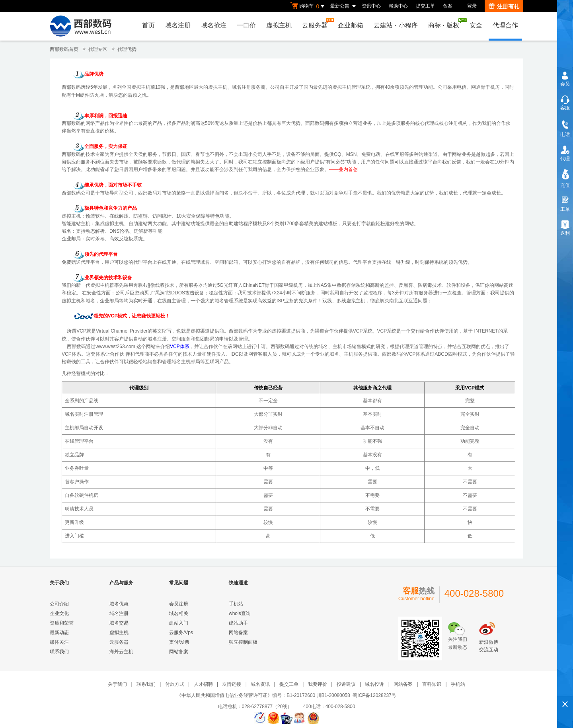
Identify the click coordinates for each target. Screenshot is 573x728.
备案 (448, 6)
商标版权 (446, 23)
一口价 (246, 25)
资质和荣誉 (62, 623)
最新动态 (59, 633)
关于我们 (117, 684)
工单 (565, 209)
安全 (476, 25)
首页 (148, 25)
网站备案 (179, 652)
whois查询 (240, 613)
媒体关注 (59, 642)
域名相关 (179, 613)
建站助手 (238, 623)
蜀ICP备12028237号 (374, 695)
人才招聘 (203, 684)
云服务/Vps (181, 633)
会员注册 (179, 604)
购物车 (308, 6)
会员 (565, 84)
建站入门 (179, 623)
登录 (472, 6)
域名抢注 (214, 25)
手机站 (236, 604)
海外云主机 (121, 652)
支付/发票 (179, 642)
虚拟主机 (279, 25)
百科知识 (432, 684)
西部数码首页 (64, 49)
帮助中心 (398, 6)
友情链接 (232, 684)
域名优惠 (119, 604)
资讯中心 (371, 6)
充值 (565, 185)
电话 (565, 134)
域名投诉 (374, 684)
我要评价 (318, 684)
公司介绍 (59, 604)
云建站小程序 (396, 25)
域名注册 (178, 25)
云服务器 (317, 23)
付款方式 (175, 684)
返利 (565, 233)
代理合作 (505, 25)
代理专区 (98, 49)
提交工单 (425, 6)
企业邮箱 (351, 25)
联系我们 (59, 652)
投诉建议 (346, 684)
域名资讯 (260, 684)
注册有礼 (504, 6)
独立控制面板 (267, 162)
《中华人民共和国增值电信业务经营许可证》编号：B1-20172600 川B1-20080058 (263, 695)
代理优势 (127, 49)
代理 (565, 159)
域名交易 (119, 623)
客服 (565, 108)
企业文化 (59, 613)
